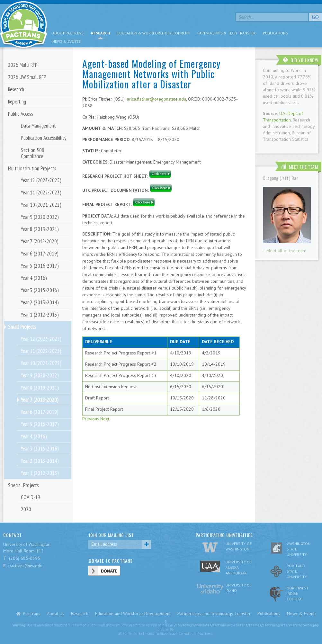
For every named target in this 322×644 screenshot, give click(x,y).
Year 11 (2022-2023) (41, 192)
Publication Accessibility (44, 138)
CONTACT (13, 535)
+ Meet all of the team (285, 251)
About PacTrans (68, 33)
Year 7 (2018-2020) (40, 241)
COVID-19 (31, 497)
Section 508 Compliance (33, 153)
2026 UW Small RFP (27, 77)
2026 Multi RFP (23, 65)
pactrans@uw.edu (25, 566)
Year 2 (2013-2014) (40, 302)
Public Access (21, 114)
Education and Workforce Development (133, 613)
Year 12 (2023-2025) (41, 180)
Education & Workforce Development (154, 33)
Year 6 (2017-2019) (40, 254)
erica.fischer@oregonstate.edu (156, 99)
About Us (56, 613)
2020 (26, 509)
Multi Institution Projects (32, 168)
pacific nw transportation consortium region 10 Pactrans (24, 26)
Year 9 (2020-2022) (40, 217)
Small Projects (22, 327)
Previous (91, 419)
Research (100, 33)
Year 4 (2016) (34, 278)
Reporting (17, 102)
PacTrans (31, 613)
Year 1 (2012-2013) (40, 315)
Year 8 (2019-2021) (40, 229)
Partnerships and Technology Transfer (214, 613)
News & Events (67, 41)
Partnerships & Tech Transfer (226, 33)
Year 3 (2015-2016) (40, 290)
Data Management (38, 126)
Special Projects (23, 485)
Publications (275, 33)
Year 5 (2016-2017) (40, 266)
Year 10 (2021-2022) (41, 205)
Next (105, 419)
